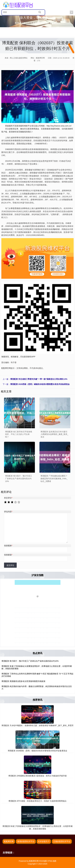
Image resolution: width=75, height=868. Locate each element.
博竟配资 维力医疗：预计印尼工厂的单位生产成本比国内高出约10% (30, 661)
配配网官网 (9, 841)
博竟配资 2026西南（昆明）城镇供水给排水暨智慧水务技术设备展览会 (40, 384)
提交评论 (10, 565)
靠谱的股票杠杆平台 (26, 841)
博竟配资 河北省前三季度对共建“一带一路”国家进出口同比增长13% (39, 379)
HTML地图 (52, 861)
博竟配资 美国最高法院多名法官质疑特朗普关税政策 (23, 681)
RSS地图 (43, 861)
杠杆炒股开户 (44, 841)
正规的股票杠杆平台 (62, 841)
